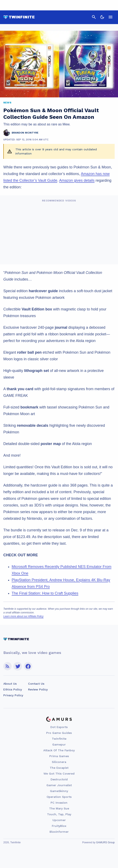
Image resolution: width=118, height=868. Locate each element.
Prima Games (59, 756)
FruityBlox (59, 826)
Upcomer (59, 820)
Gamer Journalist (59, 785)
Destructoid (59, 779)
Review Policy (38, 689)
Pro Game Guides (59, 733)
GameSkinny (59, 791)
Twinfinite (59, 739)
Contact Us (36, 684)
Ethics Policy (13, 689)
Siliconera (59, 762)
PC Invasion (59, 803)
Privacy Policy (13, 695)
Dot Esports (59, 727)
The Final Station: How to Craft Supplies (45, 593)
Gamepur (59, 744)
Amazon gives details (77, 180)
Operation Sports (59, 797)
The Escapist (59, 768)
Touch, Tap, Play (59, 814)
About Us (10, 684)
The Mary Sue (59, 808)
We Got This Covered (59, 774)
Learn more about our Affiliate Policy (23, 616)
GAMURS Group (105, 842)
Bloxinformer (59, 832)
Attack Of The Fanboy (59, 750)
